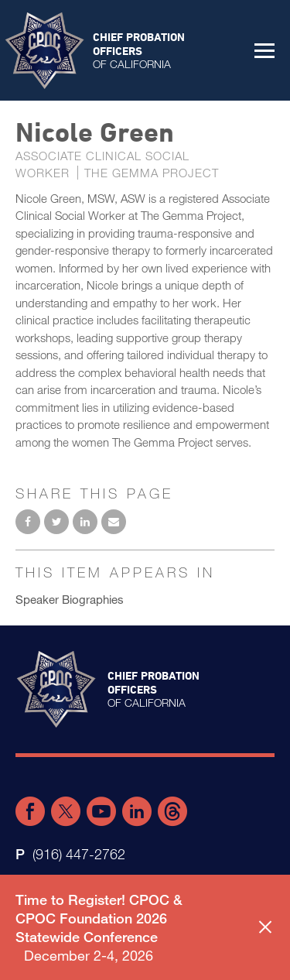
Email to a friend (114, 522)
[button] (264, 50)
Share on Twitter (56, 522)
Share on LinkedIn (85, 522)
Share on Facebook (28, 522)
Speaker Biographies (70, 599)
